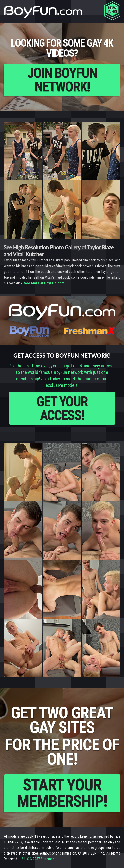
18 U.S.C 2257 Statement (38, 859)
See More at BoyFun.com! (45, 283)
